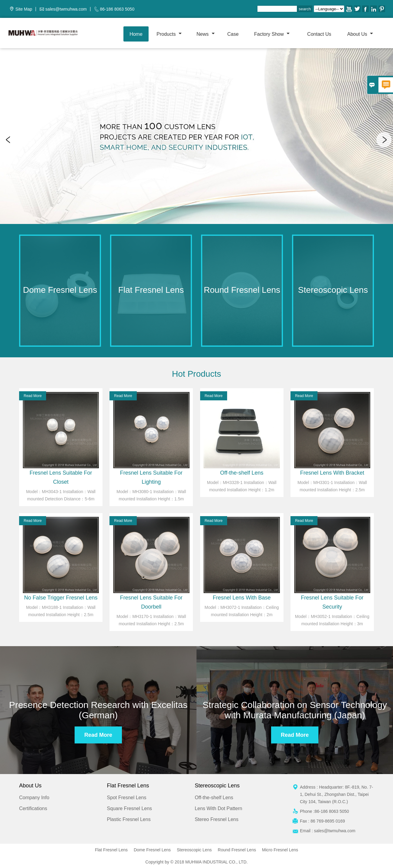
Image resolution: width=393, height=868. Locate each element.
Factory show (272, 34)
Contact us (319, 34)
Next (384, 140)
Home (136, 34)
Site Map (24, 9)
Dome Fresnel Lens (152, 850)
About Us (360, 34)
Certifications (33, 808)
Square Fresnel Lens (130, 808)
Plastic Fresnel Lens (129, 819)
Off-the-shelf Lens (214, 798)
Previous (9, 140)
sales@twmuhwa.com (66, 9)
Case (233, 34)
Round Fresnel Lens (237, 850)
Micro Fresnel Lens (280, 850)
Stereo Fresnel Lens (217, 819)
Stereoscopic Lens (194, 850)
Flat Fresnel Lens (111, 850)
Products (169, 34)
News (205, 34)
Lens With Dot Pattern (218, 808)
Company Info (34, 798)
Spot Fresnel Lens (127, 798)
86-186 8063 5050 (117, 9)
